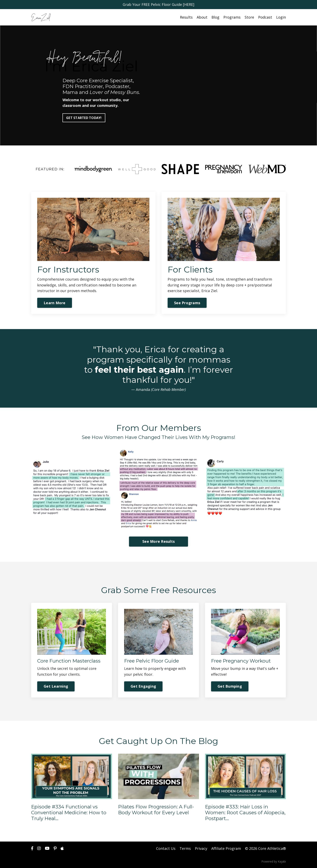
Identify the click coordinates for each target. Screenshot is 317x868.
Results (186, 17)
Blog (215, 17)
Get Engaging (143, 686)
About (202, 17)
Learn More (55, 303)
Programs (232, 17)
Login (281, 17)
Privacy (201, 848)
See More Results (158, 541)
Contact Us (166, 848)
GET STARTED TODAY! (84, 118)
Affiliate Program (226, 848)
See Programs (187, 303)
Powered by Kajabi (274, 861)
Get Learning (56, 686)
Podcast (265, 17)
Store (249, 17)
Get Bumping (230, 686)
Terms (185, 848)
